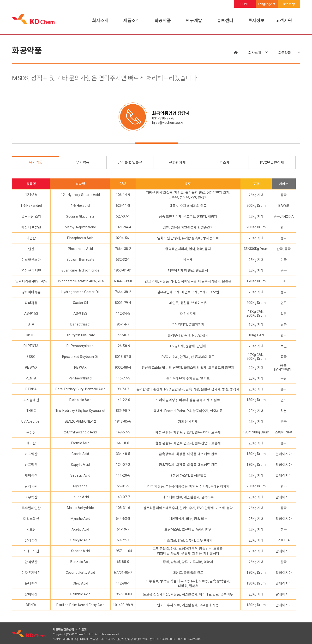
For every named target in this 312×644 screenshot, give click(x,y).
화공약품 (163, 21)
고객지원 (284, 21)
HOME (245, 4)
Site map (289, 4)
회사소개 (100, 21)
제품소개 (132, 21)
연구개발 (194, 21)
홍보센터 (225, 21)
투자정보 (256, 21)
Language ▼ (267, 4)
